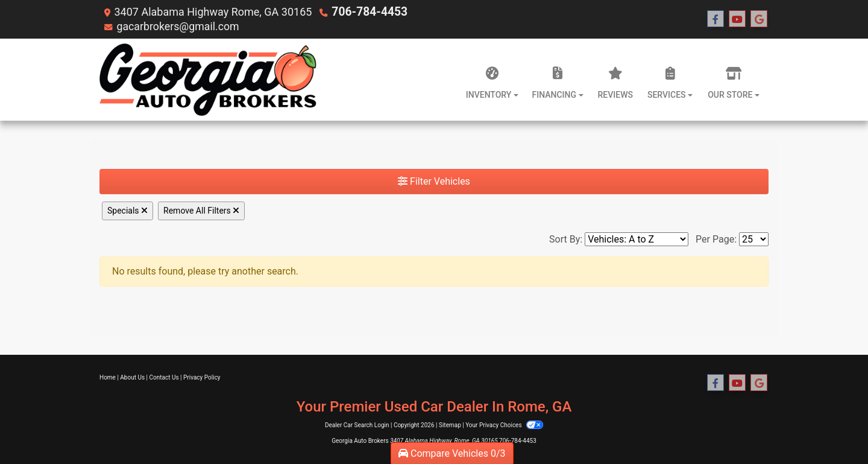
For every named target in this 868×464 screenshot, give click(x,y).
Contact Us (164, 377)
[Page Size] (754, 239)
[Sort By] (637, 239)
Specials (127, 211)
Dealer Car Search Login (357, 425)
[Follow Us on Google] (759, 19)
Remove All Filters (201, 211)
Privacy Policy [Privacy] (202, 377)
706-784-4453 (367, 12)
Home (108, 377)
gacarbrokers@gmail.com (178, 26)
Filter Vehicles (434, 181)
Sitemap (450, 425)
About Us (132, 377)
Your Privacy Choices (504, 425)
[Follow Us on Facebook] (715, 19)
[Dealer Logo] (209, 80)
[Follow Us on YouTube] (737, 19)
